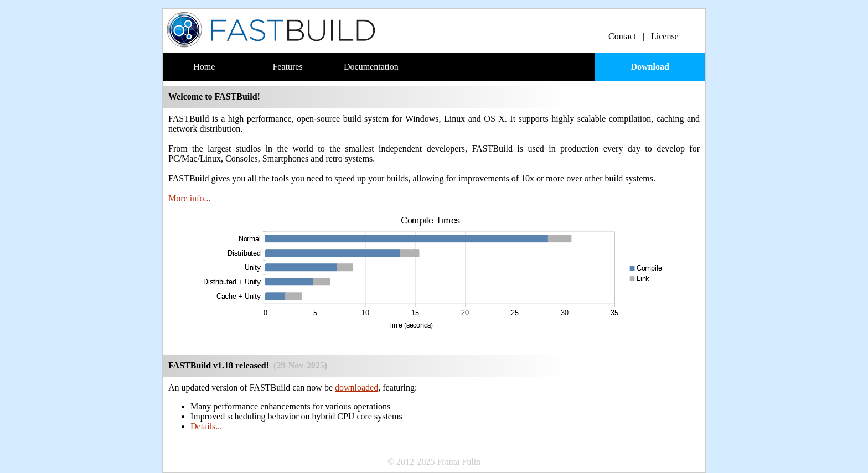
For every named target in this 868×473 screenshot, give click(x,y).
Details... (206, 426)
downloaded (356, 388)
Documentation (371, 67)
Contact (622, 36)
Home (204, 67)
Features (287, 67)
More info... (189, 198)
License (665, 36)
